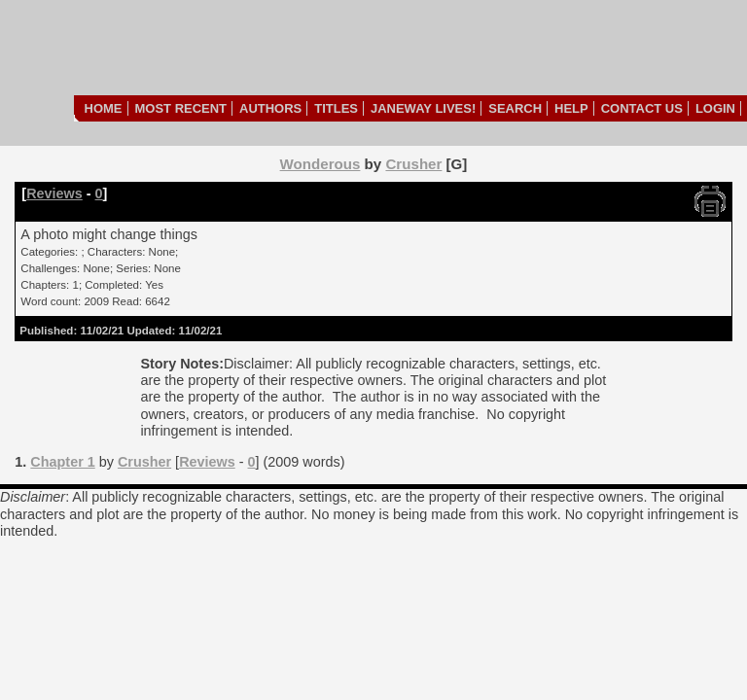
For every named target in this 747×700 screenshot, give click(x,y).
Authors (270, 108)
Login (715, 108)
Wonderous (320, 164)
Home (104, 108)
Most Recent (181, 108)
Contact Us (642, 108)
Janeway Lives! (423, 108)
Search (515, 108)
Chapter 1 (62, 462)
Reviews (54, 193)
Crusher (413, 164)
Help (571, 108)
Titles (336, 108)
